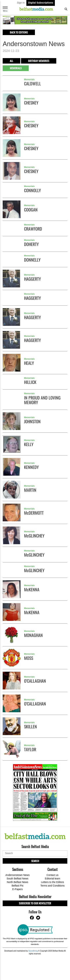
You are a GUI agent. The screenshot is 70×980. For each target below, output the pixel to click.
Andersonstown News (18, 875)
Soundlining (33, 951)
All (11, 61)
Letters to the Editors (52, 882)
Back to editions (19, 32)
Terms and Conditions (52, 886)
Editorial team (53, 879)
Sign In (21, 3)
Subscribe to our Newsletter (35, 903)
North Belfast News (17, 882)
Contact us (52, 875)
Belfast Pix (17, 886)
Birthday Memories (39, 61)
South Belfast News (17, 879)
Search (35, 861)
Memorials (16, 68)
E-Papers (17, 889)
